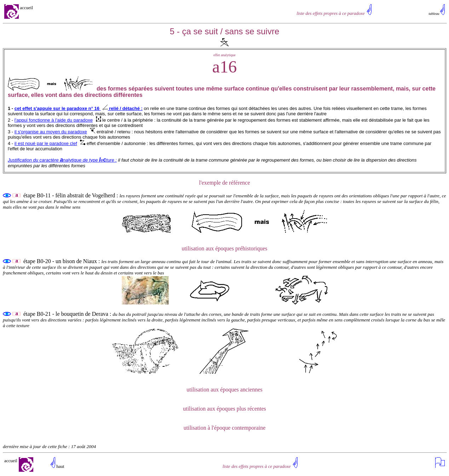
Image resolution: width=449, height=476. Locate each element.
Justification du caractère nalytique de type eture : (62, 160)
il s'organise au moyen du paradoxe (51, 132)
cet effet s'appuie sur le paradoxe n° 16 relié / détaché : (79, 108)
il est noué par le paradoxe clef (46, 143)
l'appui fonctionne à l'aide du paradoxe (54, 120)
